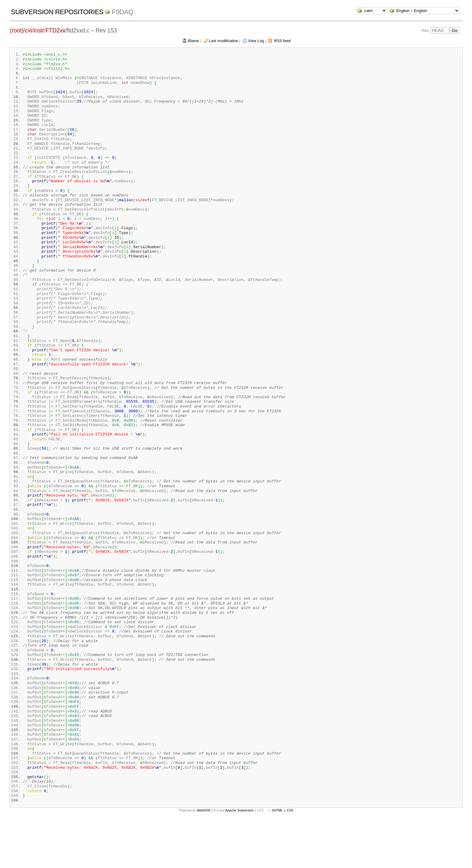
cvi (28, 30)
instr (39, 30)
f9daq (123, 12)
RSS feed (282, 41)
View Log (256, 41)
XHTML (277, 858)
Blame (193, 41)
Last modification (224, 41)
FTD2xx (55, 30)
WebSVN (203, 858)
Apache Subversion (240, 858)
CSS (290, 858)
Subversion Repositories (57, 12)
